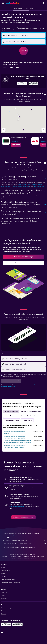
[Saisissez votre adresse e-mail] (25, 369)
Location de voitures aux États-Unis (26, 555)
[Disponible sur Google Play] (22, 84)
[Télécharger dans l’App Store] (33, 84)
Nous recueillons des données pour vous (24, 544)
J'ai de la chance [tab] (27, 420)
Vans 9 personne (12, 186)
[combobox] (8, 29)
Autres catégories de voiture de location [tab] (28, 416)
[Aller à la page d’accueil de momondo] (13, 3)
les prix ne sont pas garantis (10, 535)
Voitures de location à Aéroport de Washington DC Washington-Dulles (14, 437)
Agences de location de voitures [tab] (31, 412)
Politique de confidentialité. (8, 387)
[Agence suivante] (43, 130)
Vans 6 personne (22, 184)
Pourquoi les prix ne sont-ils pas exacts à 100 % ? (24, 547)
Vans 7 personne (33, 184)
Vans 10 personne (23, 186)
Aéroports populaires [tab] (11, 412)
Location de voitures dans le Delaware (11, 556)
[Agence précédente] (4, 130)
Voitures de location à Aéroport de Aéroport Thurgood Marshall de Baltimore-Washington (17, 442)
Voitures (12, 555)
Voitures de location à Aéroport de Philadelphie (14, 433)
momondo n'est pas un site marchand (24, 540)
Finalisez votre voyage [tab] (12, 420)
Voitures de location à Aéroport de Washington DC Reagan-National (14, 446)
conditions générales (32, 385)
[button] (3, 3)
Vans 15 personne (39, 186)
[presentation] (33, 83)
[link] (16, 145)
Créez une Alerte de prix (17, 507)
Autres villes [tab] (8, 416)
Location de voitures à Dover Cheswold (33, 556)
